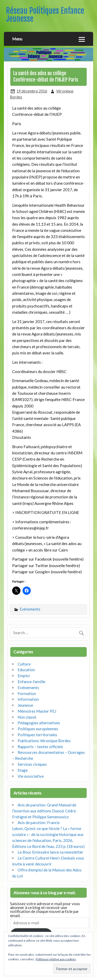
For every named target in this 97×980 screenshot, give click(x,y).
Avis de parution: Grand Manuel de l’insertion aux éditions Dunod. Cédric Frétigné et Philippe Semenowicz (44, 811)
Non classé (27, 717)
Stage (23, 770)
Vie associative (31, 776)
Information (28, 699)
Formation (27, 693)
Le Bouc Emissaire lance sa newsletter (50, 852)
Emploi (24, 676)
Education (26, 670)
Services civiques (32, 764)
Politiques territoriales (37, 735)
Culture (24, 664)
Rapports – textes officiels (40, 747)
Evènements (30, 609)
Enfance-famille (31, 682)
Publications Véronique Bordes (44, 741)
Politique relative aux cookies (56, 959)
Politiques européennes (38, 729)
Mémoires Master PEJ (37, 711)
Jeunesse (25, 705)
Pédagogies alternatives (39, 723)
